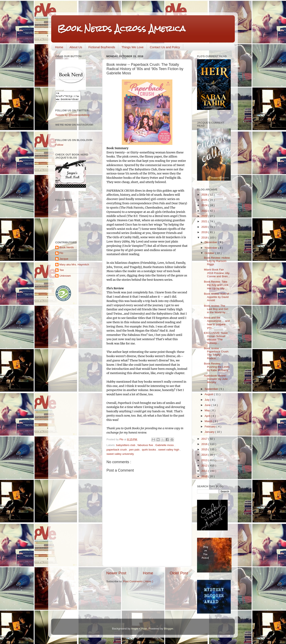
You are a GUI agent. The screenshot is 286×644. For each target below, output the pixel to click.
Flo (61, 255)
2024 (205, 205)
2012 (205, 466)
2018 (205, 238)
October (210, 253)
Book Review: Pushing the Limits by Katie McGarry (217, 367)
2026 (205, 195)
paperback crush (117, 450)
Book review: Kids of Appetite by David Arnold (216, 297)
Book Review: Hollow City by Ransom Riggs (217, 261)
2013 (205, 460)
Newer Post (116, 573)
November (211, 248)
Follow (59, 147)
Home (59, 47)
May (208, 410)
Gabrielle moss (165, 445)
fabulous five (146, 445)
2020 (205, 227)
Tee (62, 272)
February (211, 427)
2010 (205, 476)
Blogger (168, 629)
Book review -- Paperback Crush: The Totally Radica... (217, 353)
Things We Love (132, 47)
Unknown (65, 278)
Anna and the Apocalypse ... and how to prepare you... (217, 323)
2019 (205, 232)
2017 (205, 439)
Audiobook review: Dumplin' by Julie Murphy (216, 379)
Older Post (179, 573)
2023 (205, 211)
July (207, 400)
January (210, 432)
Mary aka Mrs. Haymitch (74, 266)
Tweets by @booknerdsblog (72, 117)
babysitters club (126, 445)
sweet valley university (120, 454)
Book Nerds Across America (121, 29)
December (211, 242)
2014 (205, 455)
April (208, 416)
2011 (205, 471)
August (209, 394)
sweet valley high (169, 450)
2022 (205, 216)
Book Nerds (67, 249)
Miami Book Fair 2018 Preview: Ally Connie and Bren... (217, 273)
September (212, 389)
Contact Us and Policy (165, 47)
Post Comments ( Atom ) (138, 581)
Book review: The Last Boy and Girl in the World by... (216, 309)
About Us (76, 47)
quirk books (149, 450)
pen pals (135, 450)
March (209, 421)
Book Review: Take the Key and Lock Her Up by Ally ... (216, 285)
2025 (205, 200)
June (208, 405)
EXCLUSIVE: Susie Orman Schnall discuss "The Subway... (216, 338)
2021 (205, 221)
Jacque (64, 261)
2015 (205, 449)
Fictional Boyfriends (102, 47)
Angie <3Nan (139, 629)
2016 (205, 444)
